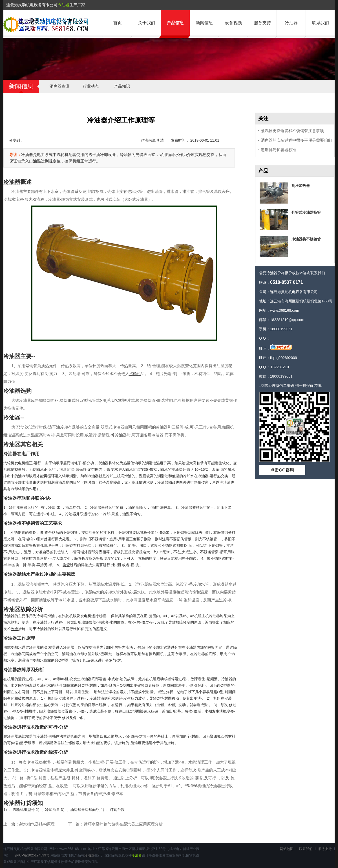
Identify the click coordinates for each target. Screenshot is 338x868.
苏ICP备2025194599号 (32, 855)
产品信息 (175, 23)
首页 (118, 23)
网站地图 (287, 849)
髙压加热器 (301, 186)
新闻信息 (204, 23)
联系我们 (321, 23)
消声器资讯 (59, 86)
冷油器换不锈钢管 (306, 239)
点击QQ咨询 (282, 470)
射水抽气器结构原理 (37, 824)
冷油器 (63, 5)
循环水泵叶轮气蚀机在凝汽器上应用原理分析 (123, 824)
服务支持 (262, 23)
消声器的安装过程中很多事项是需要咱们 (296, 140)
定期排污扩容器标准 (279, 150)
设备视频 (233, 23)
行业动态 (91, 86)
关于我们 (147, 23)
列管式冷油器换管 (306, 212)
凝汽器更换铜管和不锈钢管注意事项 (292, 131)
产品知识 (122, 86)
